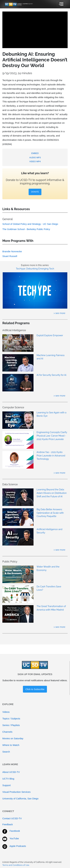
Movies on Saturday (13, 738)
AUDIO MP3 (35, 158)
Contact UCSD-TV (12, 818)
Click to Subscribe (35, 689)
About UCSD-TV (11, 772)
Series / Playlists (11, 725)
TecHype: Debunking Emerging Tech (35, 269)
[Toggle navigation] (61, 4)
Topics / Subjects (11, 719)
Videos (6, 712)
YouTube (14, 838)
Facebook (15, 831)
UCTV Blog (8, 779)
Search (6, 752)
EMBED (35, 153)
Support (7, 785)
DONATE (35, 192)
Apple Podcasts (18, 846)
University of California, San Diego (20, 799)
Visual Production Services (16, 792)
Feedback (8, 824)
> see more (59, 313)
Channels (7, 732)
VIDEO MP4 (35, 161)
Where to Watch (11, 745)
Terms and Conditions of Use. (16, 865)
